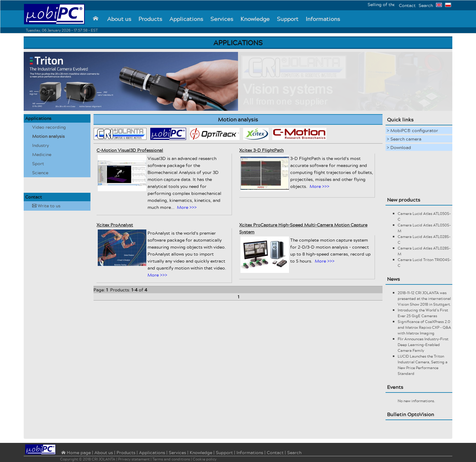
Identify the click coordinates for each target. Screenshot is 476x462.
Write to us (46, 206)
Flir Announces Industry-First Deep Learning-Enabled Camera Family (423, 345)
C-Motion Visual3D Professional (130, 150)
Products (150, 19)
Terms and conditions (171, 459)
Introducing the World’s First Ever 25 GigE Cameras (423, 313)
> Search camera (404, 139)
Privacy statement (134, 459)
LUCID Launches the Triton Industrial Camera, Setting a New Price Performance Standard (423, 365)
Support (288, 19)
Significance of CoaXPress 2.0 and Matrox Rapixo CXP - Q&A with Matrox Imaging (424, 327)
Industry (41, 145)
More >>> (187, 207)
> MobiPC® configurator (412, 130)
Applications (186, 19)
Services (222, 19)
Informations (323, 19)
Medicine (42, 154)
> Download (399, 147)
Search (426, 5)
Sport (38, 163)
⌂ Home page (75, 453)
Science (40, 173)
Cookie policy (205, 459)
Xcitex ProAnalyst (115, 225)
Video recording (49, 127)
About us (119, 19)
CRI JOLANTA (104, 459)
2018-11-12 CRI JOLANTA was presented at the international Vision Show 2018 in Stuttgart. (424, 299)
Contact (407, 5)
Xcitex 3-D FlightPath (261, 150)
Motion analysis (48, 136)
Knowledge (255, 19)
